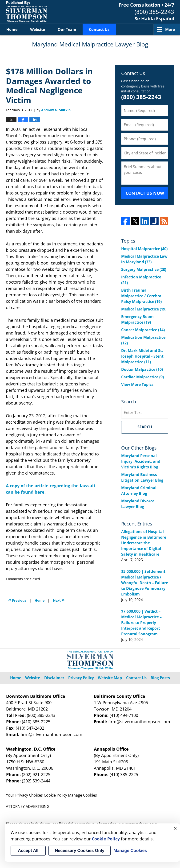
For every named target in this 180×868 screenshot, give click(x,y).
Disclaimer (54, 678)
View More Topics (137, 384)
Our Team (67, 29)
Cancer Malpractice (143, 330)
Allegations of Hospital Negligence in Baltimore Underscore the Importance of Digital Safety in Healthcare (144, 543)
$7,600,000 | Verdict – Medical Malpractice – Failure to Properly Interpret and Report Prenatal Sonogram (141, 623)
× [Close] (175, 828)
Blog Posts (160, 678)
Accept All (28, 851)
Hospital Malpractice (144, 249)
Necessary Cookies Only (80, 851)
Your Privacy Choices (24, 795)
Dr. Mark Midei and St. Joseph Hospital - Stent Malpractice (142, 356)
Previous (17, 600)
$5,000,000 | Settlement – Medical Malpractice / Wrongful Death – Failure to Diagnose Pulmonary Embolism (145, 583)
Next (59, 600)
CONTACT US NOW (145, 193)
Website (38, 29)
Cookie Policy (55, 795)
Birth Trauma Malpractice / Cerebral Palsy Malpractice (142, 296)
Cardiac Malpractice (142, 377)
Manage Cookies (82, 795)
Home (12, 29)
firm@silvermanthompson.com (51, 734)
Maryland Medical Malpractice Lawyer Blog (26, 12)
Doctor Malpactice (142, 369)
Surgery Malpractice (144, 269)
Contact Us (99, 29)
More (170, 29)
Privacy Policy (81, 678)
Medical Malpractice (144, 309)
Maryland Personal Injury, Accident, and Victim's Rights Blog (141, 461)
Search (145, 427)
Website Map (110, 678)
